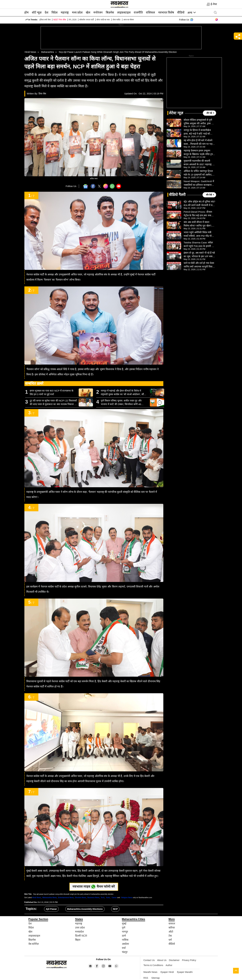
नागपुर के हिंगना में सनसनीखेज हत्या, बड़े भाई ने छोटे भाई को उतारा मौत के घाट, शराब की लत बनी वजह (198, 132)
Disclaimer (174, 960)
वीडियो (181, 13)
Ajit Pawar (51, 909)
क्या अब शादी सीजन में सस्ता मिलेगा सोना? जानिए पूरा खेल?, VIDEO (198, 224)
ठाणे (124, 936)
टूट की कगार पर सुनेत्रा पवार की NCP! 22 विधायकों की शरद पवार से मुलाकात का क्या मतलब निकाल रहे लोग (53, 403)
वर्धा (124, 948)
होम (26, 13)
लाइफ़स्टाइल (124, 13)
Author (169, 965)
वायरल (172, 924)
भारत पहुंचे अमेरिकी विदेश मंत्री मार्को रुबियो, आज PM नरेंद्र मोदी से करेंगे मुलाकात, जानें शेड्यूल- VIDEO (199, 234)
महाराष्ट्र (65, 13)
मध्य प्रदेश (77, 13)
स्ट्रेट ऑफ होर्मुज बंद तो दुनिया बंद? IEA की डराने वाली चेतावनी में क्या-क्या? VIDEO (199, 204)
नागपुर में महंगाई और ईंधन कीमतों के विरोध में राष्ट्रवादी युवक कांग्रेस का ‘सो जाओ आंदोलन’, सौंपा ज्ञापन (123, 393)
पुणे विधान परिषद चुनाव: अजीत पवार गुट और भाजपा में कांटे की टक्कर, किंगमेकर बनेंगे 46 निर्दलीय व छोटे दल (121, 403)
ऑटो (171, 932)
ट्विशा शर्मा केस (45, 20)
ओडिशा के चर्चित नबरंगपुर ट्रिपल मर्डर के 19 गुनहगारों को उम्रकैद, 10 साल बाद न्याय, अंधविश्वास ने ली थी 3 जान (198, 173)
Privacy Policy (189, 960)
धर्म (170, 940)
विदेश (55, 13)
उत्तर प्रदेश (80, 928)
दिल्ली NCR (81, 936)
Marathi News (150, 972)
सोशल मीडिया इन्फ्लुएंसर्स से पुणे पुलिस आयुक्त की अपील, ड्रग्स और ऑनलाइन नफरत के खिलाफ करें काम (199, 122)
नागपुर (125, 932)
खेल (88, 13)
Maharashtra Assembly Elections (85, 909)
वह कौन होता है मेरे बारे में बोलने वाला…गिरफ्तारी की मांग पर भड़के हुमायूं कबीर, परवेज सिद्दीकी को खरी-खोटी (199, 142)
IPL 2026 (73, 20)
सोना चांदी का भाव (103, 20)
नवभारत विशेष (166, 13)
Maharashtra (48, 52)
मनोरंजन (98, 13)
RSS (146, 978)
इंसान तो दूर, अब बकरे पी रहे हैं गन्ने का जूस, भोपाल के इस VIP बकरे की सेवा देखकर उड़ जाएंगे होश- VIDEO (199, 255)
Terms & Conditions (153, 965)
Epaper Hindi (167, 972)
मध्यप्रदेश (79, 932)
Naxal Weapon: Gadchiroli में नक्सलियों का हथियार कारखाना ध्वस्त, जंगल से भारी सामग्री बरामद (199, 183)
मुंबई (124, 924)
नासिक (125, 940)
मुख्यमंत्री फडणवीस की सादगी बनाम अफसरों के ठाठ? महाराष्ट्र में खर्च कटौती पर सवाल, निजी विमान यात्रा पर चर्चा (199, 163)
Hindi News (30, 52)
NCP (115, 909)
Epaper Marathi (185, 972)
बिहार (78, 940)
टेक (170, 936)
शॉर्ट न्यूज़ (37, 13)
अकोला (125, 944)
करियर (172, 928)
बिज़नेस (110, 13)
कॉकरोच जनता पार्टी (87, 20)
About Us (162, 960)
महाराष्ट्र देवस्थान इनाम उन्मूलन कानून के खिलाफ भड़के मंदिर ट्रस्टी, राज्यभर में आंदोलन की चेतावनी (199, 153)
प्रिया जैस (42, 94)
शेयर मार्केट (117, 20)
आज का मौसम (129, 20)
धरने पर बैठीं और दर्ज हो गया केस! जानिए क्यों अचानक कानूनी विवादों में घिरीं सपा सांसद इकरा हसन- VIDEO (199, 265)
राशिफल (150, 13)
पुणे (124, 928)
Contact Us (149, 960)
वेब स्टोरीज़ (34, 944)
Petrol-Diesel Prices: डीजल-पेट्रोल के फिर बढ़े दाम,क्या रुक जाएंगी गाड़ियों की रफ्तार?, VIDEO (198, 214)
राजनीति (138, 13)
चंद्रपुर (125, 952)
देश (46, 13)
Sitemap (155, 978)
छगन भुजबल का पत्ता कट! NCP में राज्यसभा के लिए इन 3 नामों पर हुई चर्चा (52, 392)
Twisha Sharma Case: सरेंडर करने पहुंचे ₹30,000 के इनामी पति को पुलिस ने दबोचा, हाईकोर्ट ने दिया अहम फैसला (199, 245)
